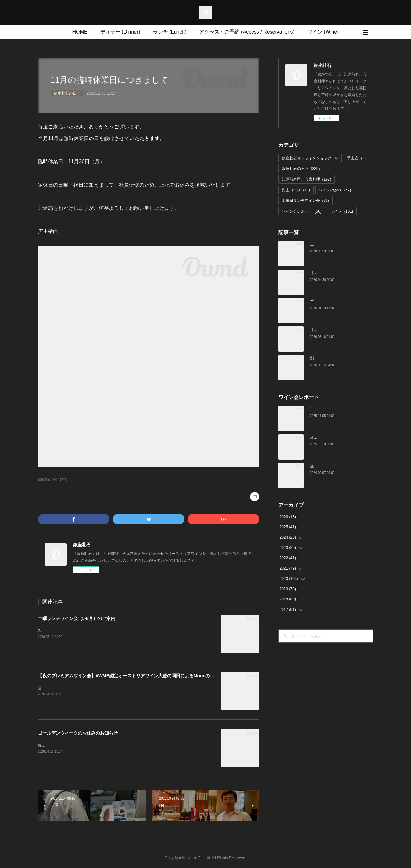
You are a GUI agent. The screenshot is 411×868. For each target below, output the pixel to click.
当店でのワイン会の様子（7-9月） (339, 466)
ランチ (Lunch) (170, 32)
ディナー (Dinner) (120, 32)
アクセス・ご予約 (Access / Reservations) (247, 32)
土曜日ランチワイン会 (305, 201)
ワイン (342, 211)
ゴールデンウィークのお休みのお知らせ (78, 733)
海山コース (296, 190)
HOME (80, 32)
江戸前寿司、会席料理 (307, 179)
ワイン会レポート (302, 211)
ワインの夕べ (335, 190)
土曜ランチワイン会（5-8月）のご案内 (77, 618)
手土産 (356, 158)
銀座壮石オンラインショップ (310, 158)
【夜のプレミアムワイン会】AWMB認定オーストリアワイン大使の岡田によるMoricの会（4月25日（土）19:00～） (153, 676)
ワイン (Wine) (323, 32)
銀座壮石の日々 (67, 93)
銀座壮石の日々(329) (53, 479)
